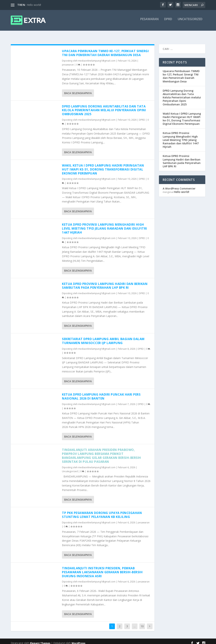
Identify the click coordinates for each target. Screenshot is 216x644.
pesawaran (149, 22)
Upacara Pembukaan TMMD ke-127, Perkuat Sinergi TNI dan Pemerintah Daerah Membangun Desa (105, 50)
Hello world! (34, 5)
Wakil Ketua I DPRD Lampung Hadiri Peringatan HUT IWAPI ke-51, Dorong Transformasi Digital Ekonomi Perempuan (103, 166)
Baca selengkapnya (78, 90)
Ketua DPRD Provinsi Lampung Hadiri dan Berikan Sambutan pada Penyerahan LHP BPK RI (105, 282)
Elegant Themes (40, 640)
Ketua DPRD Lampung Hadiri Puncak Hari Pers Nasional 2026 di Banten (101, 393)
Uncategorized (190, 22)
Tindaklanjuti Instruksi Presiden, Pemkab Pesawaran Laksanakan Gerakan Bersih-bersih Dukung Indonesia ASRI (102, 569)
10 (142, 623)
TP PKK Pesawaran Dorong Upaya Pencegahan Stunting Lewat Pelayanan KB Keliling (102, 511)
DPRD (168, 22)
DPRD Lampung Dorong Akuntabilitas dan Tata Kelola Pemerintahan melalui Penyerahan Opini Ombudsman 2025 (104, 107)
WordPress (78, 640)
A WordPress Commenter (179, 185)
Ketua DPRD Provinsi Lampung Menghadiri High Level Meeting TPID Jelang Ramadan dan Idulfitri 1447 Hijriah (105, 225)
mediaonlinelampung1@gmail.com (97, 57)
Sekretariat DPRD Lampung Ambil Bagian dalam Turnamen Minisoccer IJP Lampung (103, 338)
